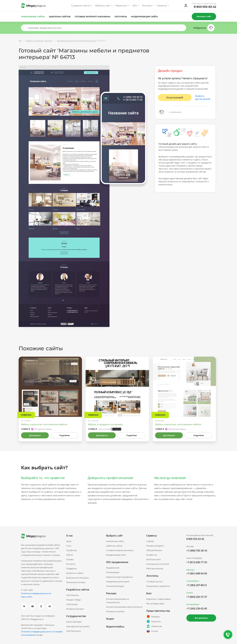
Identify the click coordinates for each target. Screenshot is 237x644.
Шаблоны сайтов (60, 17)
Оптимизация (113, 572)
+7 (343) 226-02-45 (197, 609)
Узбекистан (154, 626)
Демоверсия (35, 435)
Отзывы (70, 559)
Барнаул (190, 570)
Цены (69, 541)
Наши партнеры (74, 622)
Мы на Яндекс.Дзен (155, 604)
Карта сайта (27, 597)
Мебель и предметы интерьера (105, 424)
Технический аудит (115, 586)
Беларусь (153, 617)
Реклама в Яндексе (155, 546)
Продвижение (113, 568)
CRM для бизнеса (154, 550)
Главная (150, 541)
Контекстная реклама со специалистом (118, 601)
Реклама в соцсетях (115, 611)
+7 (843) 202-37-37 (197, 597)
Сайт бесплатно (74, 631)
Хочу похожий (175, 98)
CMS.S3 (70, 555)
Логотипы (121, 17)
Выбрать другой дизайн (203, 97)
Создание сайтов (81, 6)
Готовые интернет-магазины (92, 17)
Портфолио (72, 550)
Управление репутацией (118, 582)
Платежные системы (76, 582)
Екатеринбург (193, 604)
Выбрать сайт (103, 6)
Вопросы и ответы (75, 573)
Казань (190, 593)
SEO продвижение (117, 562)
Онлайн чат (152, 555)
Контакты (71, 564)
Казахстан (153, 621)
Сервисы (162, 6)
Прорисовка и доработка (158, 586)
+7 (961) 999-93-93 (197, 573)
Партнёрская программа (78, 626)
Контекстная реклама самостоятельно (124, 607)
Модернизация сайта (145, 17)
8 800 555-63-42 (205, 7)
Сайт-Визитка (72, 595)
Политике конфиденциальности (36, 632)
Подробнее (64, 435)
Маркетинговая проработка (119, 577)
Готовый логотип (154, 582)
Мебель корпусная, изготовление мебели (44, 424)
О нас (69, 546)
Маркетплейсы (115, 627)
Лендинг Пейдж (74, 600)
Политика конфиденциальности (36, 593)
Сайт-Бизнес (72, 604)
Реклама (147, 6)
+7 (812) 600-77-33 (197, 562)
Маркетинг (122, 6)
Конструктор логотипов (158, 564)
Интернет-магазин (75, 609)
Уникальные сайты (33, 17)
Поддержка (71, 568)
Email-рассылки (153, 559)
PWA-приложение (155, 568)
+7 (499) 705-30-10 (197, 551)
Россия (152, 631)
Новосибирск (193, 581)
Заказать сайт (204, 16)
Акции (110, 619)
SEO (135, 6)
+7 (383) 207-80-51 (197, 585)
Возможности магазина (77, 578)
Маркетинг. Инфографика (159, 599)
